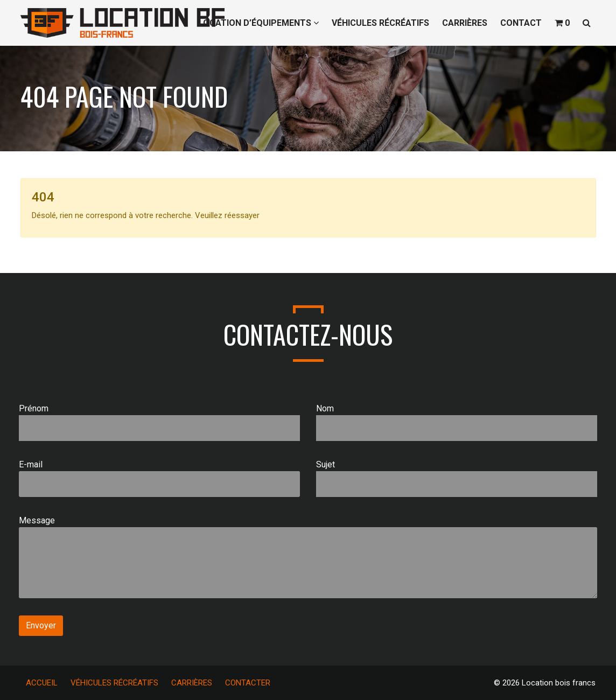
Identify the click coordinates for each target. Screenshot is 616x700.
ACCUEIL (42, 683)
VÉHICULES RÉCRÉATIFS (380, 23)
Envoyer (41, 625)
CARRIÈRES (465, 23)
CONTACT (521, 23)
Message (308, 557)
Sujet (457, 478)
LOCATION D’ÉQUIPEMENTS (259, 23)
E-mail (159, 478)
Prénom (159, 422)
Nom (457, 422)
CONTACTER (248, 683)
